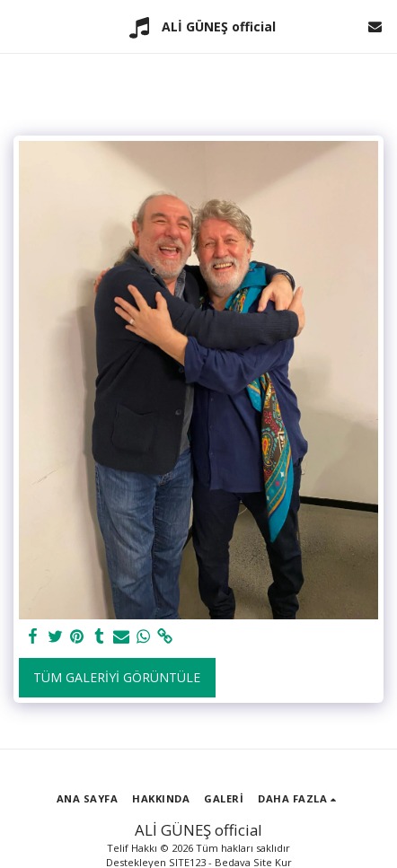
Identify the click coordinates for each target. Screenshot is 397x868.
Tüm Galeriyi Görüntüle (117, 677)
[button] (20, 26)
